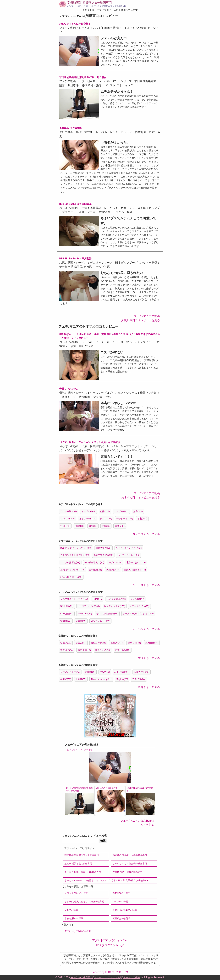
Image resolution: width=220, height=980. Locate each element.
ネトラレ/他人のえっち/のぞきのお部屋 (84, 902)
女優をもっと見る (149, 658)
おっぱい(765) (88, 511)
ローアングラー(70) (70, 672)
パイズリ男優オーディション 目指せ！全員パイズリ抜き (90, 442)
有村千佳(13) (84, 650)
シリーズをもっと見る (146, 585)
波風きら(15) (117, 643)
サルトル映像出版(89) (107, 614)
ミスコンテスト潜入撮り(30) (75, 555)
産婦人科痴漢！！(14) (135, 570)
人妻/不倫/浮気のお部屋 (125, 910)
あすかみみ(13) (123, 650)
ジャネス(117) (137, 599)
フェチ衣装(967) (69, 511)
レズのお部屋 (71, 910)
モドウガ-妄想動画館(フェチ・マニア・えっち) (96, 978)
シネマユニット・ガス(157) (74, 599)
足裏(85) (106, 526)
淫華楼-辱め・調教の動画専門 (127, 872)
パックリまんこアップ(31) (129, 548)
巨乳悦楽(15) (96, 570)
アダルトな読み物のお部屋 (78, 931)
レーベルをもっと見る (146, 629)
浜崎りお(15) (134, 643)
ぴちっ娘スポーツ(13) (71, 577)
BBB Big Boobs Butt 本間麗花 (75, 204)
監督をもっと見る (149, 687)
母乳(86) (93, 526)
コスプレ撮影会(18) (70, 562)
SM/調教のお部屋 (121, 893)
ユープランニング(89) (89, 606)
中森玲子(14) (67, 650)
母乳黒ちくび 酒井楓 (70, 128)
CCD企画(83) (67, 614)
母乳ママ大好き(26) (103, 555)
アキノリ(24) (139, 679)
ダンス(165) (106, 519)
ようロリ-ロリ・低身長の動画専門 (130, 864)
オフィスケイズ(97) (139, 606)
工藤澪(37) (81, 679)
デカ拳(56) (90, 672)
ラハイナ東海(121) (116, 599)
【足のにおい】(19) (136, 562)
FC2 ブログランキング (110, 945)
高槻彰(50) (66, 679)
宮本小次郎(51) (122, 672)
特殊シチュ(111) (125, 519)
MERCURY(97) (85, 614)
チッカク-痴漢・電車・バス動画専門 (83, 872)
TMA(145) (98, 599)
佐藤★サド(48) (142, 672)
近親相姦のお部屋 (122, 918)
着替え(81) (120, 526)
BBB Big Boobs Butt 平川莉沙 (75, 259)
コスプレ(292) (121, 511)
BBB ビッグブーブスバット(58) (76, 548)
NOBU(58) (105, 672)
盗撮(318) (105, 511)
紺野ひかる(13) (103, 650)
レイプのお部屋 (120, 902)
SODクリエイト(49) (101, 621)
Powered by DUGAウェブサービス (110, 972)
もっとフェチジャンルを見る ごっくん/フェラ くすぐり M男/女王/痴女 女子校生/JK (106, 880)
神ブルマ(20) (115, 562)
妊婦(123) (65, 526)
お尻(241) (138, 511)
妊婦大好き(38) (104, 548)
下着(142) (142, 519)
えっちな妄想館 (132, 978)
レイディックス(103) (115, 606)
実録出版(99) (67, 606)
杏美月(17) (81, 643)
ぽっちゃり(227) (87, 519)
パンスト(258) (67, 519)
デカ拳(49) (81, 621)
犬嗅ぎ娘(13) (113, 570)
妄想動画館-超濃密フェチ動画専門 (89, 3)
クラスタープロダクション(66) (138, 614)
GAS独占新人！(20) (94, 562)
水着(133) (79, 526)
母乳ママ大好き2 (68, 389)
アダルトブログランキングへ (110, 940)
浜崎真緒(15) (152, 643)
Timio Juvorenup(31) (101, 679)
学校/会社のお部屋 (74, 918)
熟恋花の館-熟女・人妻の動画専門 (130, 855)
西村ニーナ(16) (98, 643)
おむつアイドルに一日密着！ (75, 24)
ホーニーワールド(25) (129, 555)
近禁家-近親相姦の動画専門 (78, 864)
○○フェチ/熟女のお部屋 (76, 893)
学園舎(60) (66, 621)
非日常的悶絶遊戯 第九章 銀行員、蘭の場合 (83, 77)
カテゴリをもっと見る (146, 534)
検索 (103, 840)
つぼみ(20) (66, 643)
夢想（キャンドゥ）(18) (72, 570)
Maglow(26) (122, 679)
